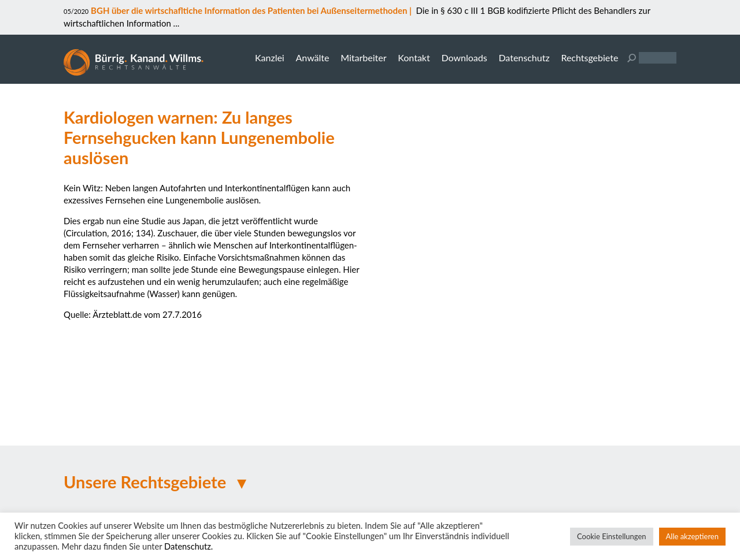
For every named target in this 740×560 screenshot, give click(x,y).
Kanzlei (270, 58)
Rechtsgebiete (589, 58)
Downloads (464, 58)
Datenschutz (524, 58)
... (175, 23)
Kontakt (414, 58)
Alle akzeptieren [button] (692, 536)
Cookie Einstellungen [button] (612, 536)
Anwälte (312, 58)
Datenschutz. (188, 546)
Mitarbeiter (363, 58)
